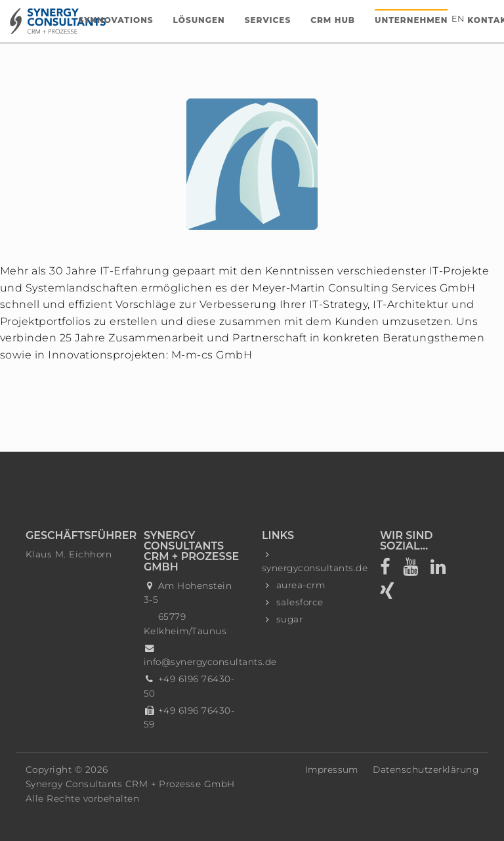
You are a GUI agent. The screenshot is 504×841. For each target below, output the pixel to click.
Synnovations (116, 20)
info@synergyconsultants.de (210, 662)
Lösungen (199, 20)
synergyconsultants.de (315, 568)
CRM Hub (333, 20)
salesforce (300, 602)
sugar (289, 619)
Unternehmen (411, 20)
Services (268, 20)
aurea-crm (301, 585)
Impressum (332, 769)
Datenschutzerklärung (426, 769)
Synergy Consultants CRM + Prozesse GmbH (130, 784)
